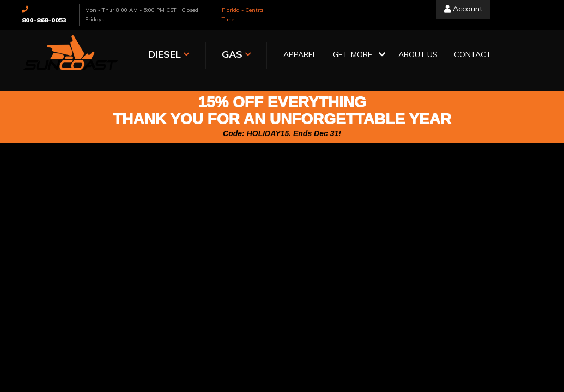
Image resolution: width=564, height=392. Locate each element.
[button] (357, 55)
